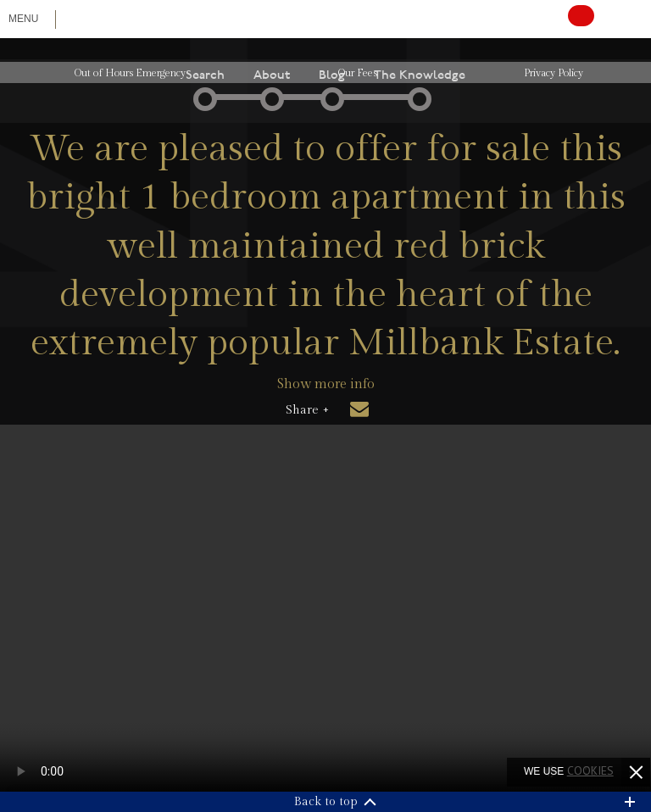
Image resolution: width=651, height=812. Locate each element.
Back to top (326, 802)
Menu (23, 19)
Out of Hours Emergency (130, 73)
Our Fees (358, 73)
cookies (590, 770)
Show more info (326, 384)
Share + (307, 410)
